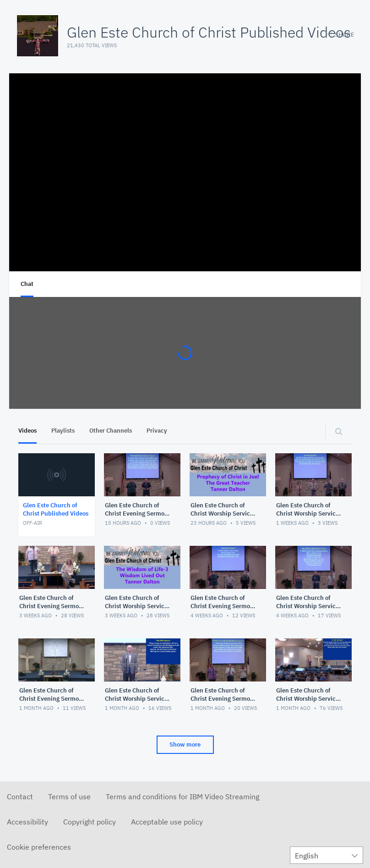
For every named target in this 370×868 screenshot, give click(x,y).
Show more (185, 744)
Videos (27, 431)
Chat (27, 284)
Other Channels (111, 431)
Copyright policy (90, 822)
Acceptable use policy (167, 822)
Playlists (63, 431)
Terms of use (69, 797)
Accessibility (27, 822)
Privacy (157, 431)
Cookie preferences (39, 847)
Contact (20, 797)
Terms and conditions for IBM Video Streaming (182, 797)
